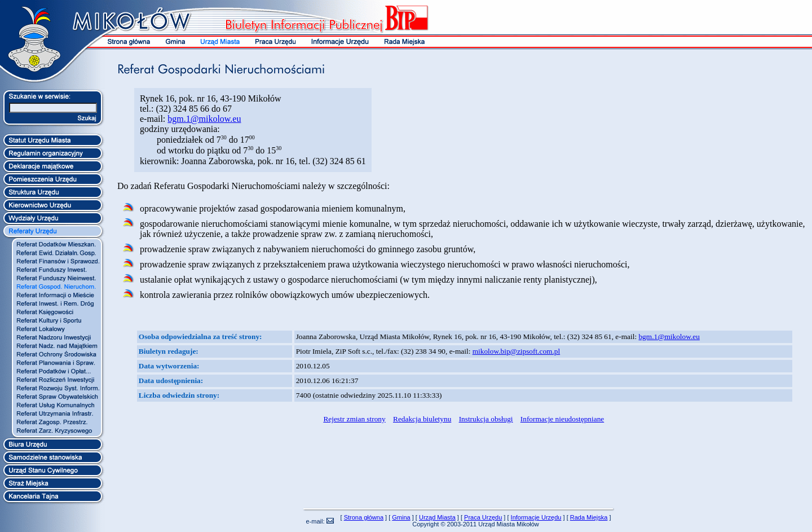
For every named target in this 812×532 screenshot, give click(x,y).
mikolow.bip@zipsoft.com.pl (516, 351)
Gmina (401, 517)
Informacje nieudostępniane (562, 419)
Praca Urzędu (483, 517)
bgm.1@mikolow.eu (204, 119)
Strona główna (364, 517)
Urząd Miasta (437, 517)
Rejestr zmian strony (354, 419)
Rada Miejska (589, 517)
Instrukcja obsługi (486, 419)
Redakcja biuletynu (422, 419)
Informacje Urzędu (536, 517)
